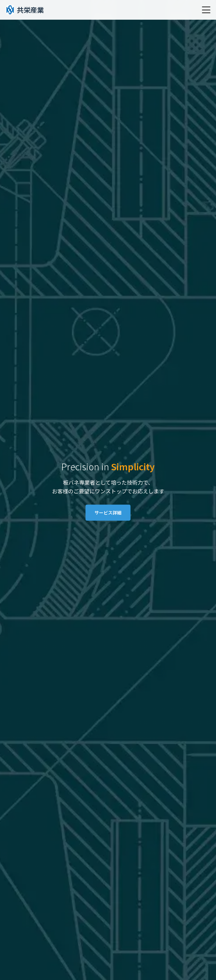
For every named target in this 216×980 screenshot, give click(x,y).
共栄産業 (25, 10)
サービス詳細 (108, 513)
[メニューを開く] (206, 10)
